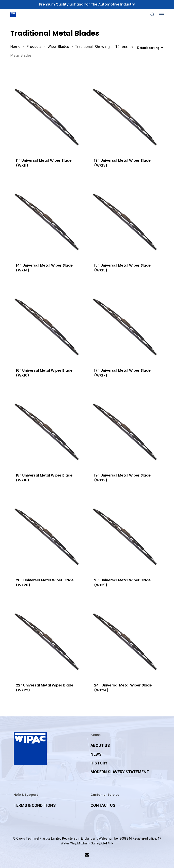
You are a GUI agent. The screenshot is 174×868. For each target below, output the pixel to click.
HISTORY (99, 763)
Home (15, 47)
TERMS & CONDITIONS (35, 805)
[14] (48, 220)
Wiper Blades (58, 47)
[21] (126, 535)
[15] (126, 220)
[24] (126, 640)
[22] (48, 640)
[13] (126, 115)
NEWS (96, 754)
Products (34, 47)
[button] (161, 15)
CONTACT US (103, 805)
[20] (48, 535)
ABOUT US (100, 745)
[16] (48, 325)
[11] (48, 115)
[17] (126, 325)
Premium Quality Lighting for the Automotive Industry (87, 4)
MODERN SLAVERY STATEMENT (120, 772)
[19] (126, 430)
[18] (48, 430)
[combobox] (150, 48)
